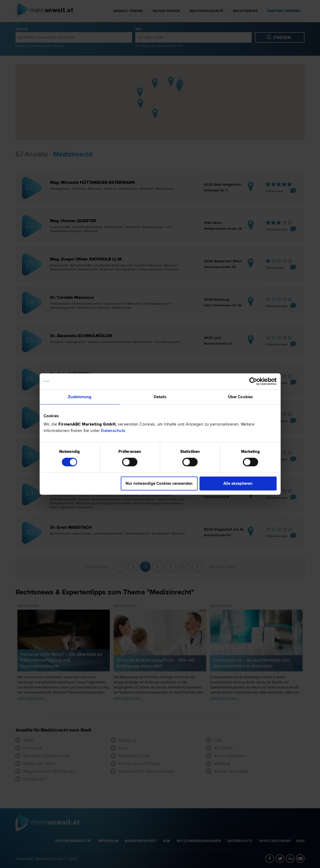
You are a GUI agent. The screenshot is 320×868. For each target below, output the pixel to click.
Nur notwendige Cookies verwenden (159, 483)
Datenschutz (113, 431)
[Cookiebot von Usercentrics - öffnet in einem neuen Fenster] (253, 381)
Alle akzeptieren (238, 483)
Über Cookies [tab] (240, 397)
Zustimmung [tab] (80, 397)
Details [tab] (160, 397)
